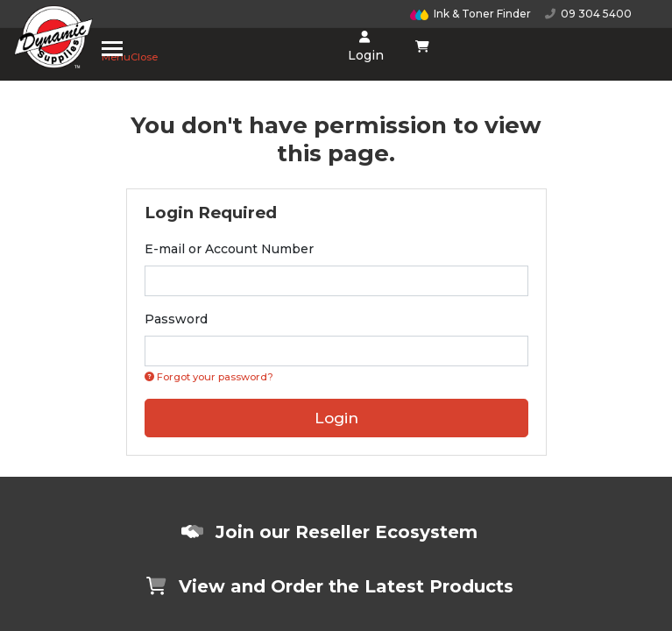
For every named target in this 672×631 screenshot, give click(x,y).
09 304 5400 (588, 14)
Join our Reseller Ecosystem (329, 532)
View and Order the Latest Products (330, 586)
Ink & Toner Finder (470, 14)
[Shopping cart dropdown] (422, 46)
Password (176, 319)
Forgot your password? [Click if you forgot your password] (209, 377)
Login (364, 47)
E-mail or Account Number (229, 249)
